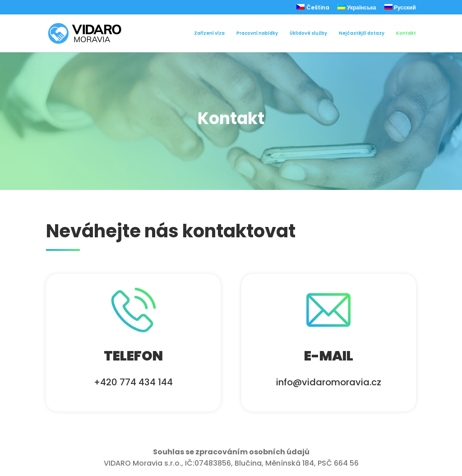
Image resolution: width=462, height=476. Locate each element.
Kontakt (406, 33)
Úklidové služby (308, 33)
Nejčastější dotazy (362, 33)
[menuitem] (313, 9)
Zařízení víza (209, 33)
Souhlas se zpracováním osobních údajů (231, 452)
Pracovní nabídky (257, 33)
